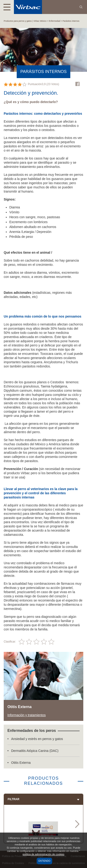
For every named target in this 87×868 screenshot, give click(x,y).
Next (77, 824)
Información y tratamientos (27, 715)
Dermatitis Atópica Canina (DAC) (35, 751)
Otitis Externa (21, 763)
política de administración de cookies (44, 854)
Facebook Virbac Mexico (77, 84)
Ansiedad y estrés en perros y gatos (37, 739)
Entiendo (45, 861)
